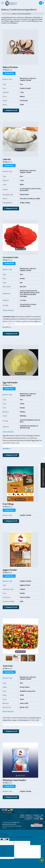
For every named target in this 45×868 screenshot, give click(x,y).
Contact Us (28, 819)
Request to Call (11, 110)
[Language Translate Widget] (9, 812)
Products (9, 14)
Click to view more (8, 310)
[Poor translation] (6, 839)
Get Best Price (9, 73)
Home (4, 14)
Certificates (38, 817)
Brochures (30, 817)
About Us (29, 815)
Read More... (7, 327)
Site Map (36, 819)
